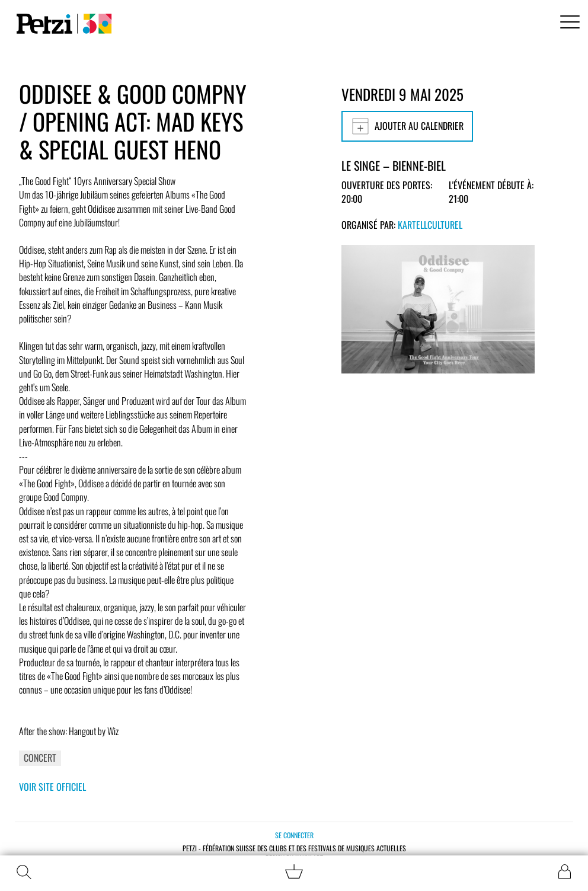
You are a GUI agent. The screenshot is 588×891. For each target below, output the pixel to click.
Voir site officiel (52, 787)
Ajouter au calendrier (407, 126)
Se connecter (294, 835)
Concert (40, 758)
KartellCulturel (430, 225)
